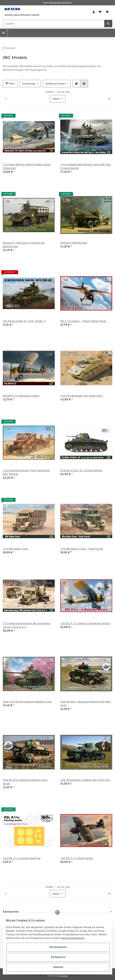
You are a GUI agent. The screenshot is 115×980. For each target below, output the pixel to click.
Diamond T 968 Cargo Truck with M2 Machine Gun (24, 245)
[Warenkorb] (107, 12)
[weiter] (109, 99)
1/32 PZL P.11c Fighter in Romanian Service (85, 623)
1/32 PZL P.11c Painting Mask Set (22, 858)
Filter (10, 84)
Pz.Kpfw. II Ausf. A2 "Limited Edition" (81, 470)
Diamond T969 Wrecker (74, 243)
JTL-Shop (63, 976)
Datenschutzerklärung (73, 938)
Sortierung (29, 84)
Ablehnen (58, 967)
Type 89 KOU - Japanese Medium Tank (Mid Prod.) (85, 703)
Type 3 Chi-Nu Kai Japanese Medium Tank (27, 702)
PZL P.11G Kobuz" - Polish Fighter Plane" (83, 321)
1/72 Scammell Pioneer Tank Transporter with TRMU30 (26, 472)
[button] (94, 12)
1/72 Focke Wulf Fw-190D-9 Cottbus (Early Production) (27, 166)
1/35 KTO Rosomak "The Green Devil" (82, 396)
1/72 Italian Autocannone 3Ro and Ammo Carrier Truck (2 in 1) (26, 625)
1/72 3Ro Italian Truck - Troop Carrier (82, 549)
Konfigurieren (58, 957)
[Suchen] (54, 24)
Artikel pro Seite (55, 84)
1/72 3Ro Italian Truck (15, 549)
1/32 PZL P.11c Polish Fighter (77, 858)
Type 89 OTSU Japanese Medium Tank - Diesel (26, 782)
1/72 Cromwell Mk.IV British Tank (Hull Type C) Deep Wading (85, 166)
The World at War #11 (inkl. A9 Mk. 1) (24, 321)
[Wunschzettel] (100, 12)
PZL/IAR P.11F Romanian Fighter (21, 396)
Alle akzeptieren (58, 947)
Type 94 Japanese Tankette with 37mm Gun (85, 780)
